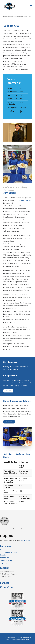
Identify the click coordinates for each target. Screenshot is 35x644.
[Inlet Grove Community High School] (9, 6)
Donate (3, 555)
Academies (4, 558)
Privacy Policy (25, 640)
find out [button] (8, 391)
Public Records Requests (10, 552)
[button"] (1, 588)
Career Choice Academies (15, 16)
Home (5, 16)
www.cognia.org (25, 540)
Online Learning (6, 561)
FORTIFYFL (4, 563)
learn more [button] (9, 422)
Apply (2, 549)
